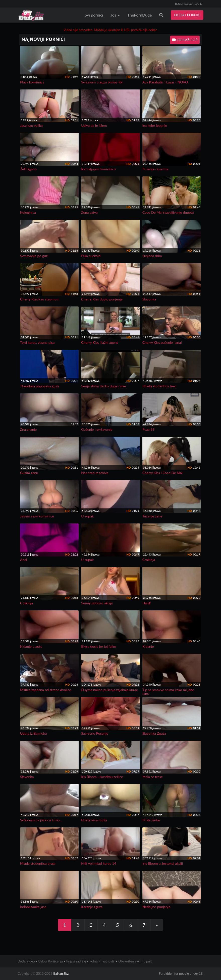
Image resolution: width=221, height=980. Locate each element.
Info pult (146, 961)
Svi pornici (94, 15)
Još (115, 15)
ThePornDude (140, 15)
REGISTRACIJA (183, 4)
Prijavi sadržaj (76, 961)
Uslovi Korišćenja (51, 961)
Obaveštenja (127, 961)
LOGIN (198, 4)
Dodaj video (26, 961)
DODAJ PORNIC (187, 15)
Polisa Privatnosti (102, 961)
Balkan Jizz (61, 973)
